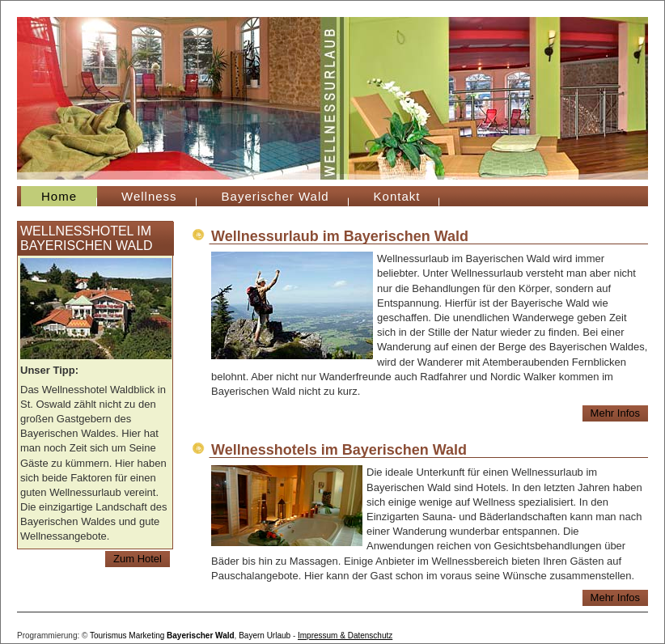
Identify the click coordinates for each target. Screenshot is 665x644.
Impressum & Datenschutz (345, 636)
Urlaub (279, 636)
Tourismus (108, 636)
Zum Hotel (138, 559)
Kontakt (397, 196)
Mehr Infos (615, 413)
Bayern (252, 636)
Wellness (149, 196)
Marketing (146, 636)
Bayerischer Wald (275, 196)
